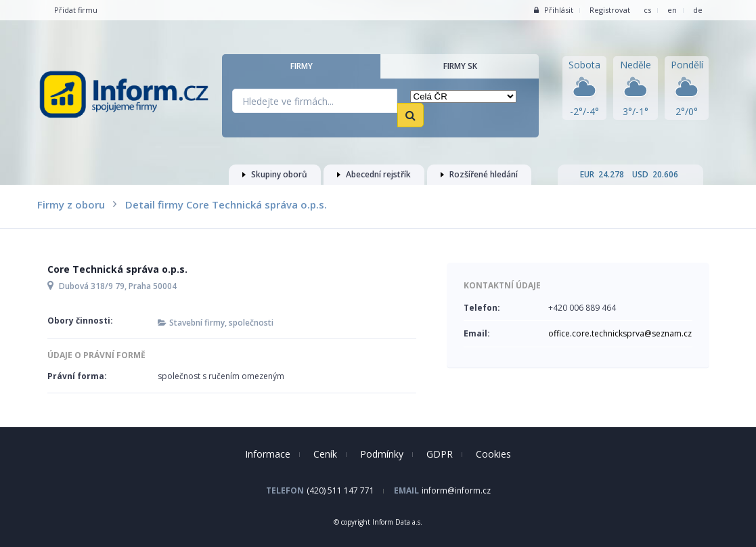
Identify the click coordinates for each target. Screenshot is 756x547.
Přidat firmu (76, 10)
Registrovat (610, 10)
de (698, 10)
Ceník (325, 454)
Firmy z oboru (71, 204)
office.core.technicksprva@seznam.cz (620, 333)
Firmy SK (460, 66)
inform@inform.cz (456, 490)
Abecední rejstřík (374, 174)
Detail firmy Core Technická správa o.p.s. (226, 204)
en (672, 10)
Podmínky (382, 454)
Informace (268, 454)
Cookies (493, 454)
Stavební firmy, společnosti (221, 323)
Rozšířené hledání (479, 174)
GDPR (440, 454)
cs (647, 10)
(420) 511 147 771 (340, 490)
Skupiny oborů (275, 174)
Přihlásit (554, 10)
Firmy (302, 66)
